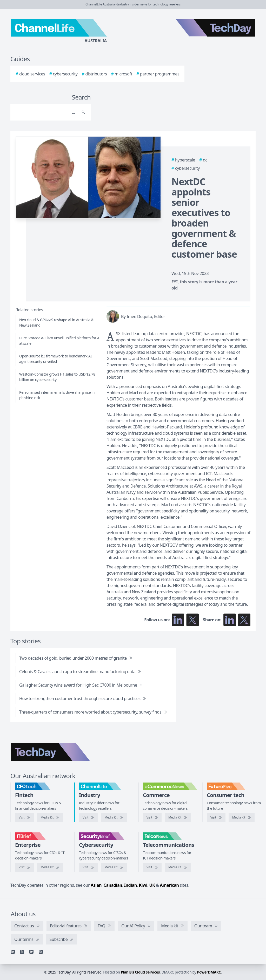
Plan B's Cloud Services (140, 972)
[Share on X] (244, 620)
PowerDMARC (209, 972)
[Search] (45, 112)
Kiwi (143, 885)
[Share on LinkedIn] (230, 620)
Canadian (113, 885)
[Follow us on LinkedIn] (178, 620)
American (169, 885)
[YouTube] (31, 952)
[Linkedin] (13, 952)
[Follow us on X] (192, 620)
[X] (22, 952)
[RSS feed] (41, 952)
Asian (96, 885)
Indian (131, 885)
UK (152, 885)
